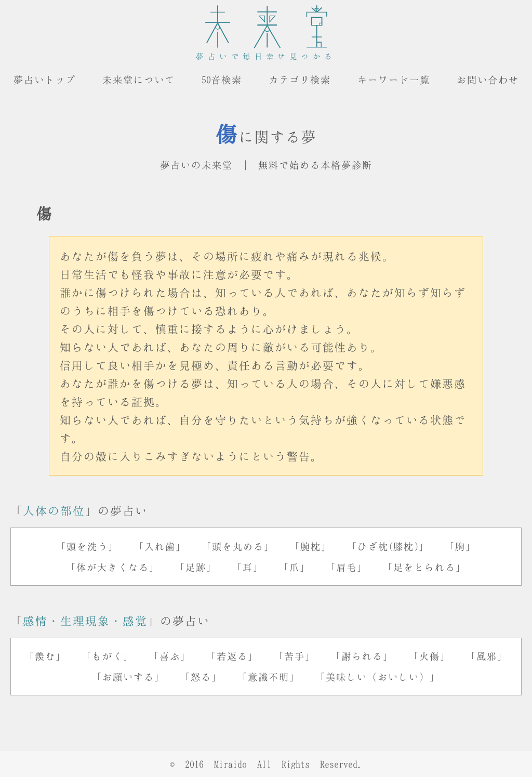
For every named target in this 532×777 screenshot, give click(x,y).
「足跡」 (196, 567)
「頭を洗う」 (87, 546)
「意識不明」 (269, 677)
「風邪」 (487, 656)
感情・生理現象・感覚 (85, 621)
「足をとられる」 (424, 567)
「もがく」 (108, 656)
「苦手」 (295, 656)
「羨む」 (45, 656)
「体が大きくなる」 (113, 567)
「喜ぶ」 (170, 656)
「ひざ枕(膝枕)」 (388, 546)
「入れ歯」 (160, 546)
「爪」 (295, 567)
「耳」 (248, 567)
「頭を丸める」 (238, 546)
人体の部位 (54, 510)
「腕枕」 (311, 546)
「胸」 (460, 546)
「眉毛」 (347, 567)
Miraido (230, 764)
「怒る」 (201, 677)
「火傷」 (430, 656)
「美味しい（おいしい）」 (378, 677)
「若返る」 (232, 656)
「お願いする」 (128, 677)
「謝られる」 (362, 656)
